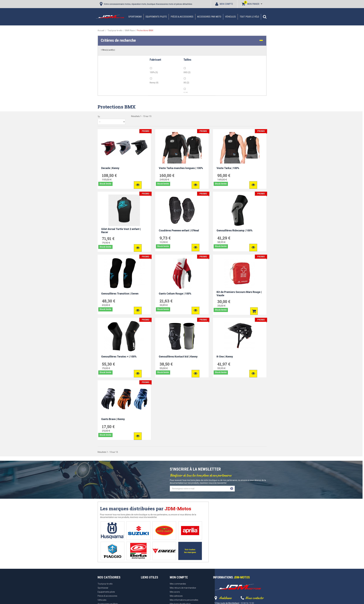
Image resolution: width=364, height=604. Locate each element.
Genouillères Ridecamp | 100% (235, 230)
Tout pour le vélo (249, 17)
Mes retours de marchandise (183, 588)
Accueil (101, 30)
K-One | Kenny (225, 357)
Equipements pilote (156, 17)
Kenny (154, 83)
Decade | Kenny (110, 168)
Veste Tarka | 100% (228, 168)
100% (154, 72)
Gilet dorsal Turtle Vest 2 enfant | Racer (121, 231)
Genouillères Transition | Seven (120, 294)
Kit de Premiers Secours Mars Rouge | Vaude (239, 294)
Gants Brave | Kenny (113, 419)
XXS (187, 72)
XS (186, 83)
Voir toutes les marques (190, 551)
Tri (99, 117)
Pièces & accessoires (182, 17)
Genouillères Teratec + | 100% (119, 357)
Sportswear (135, 17)
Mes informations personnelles (184, 600)
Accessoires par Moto (209, 17)
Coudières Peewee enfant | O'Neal (179, 230)
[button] (265, 17)
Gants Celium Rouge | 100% (175, 294)
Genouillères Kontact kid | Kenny (178, 357)
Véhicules (230, 17)
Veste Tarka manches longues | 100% (181, 168)
